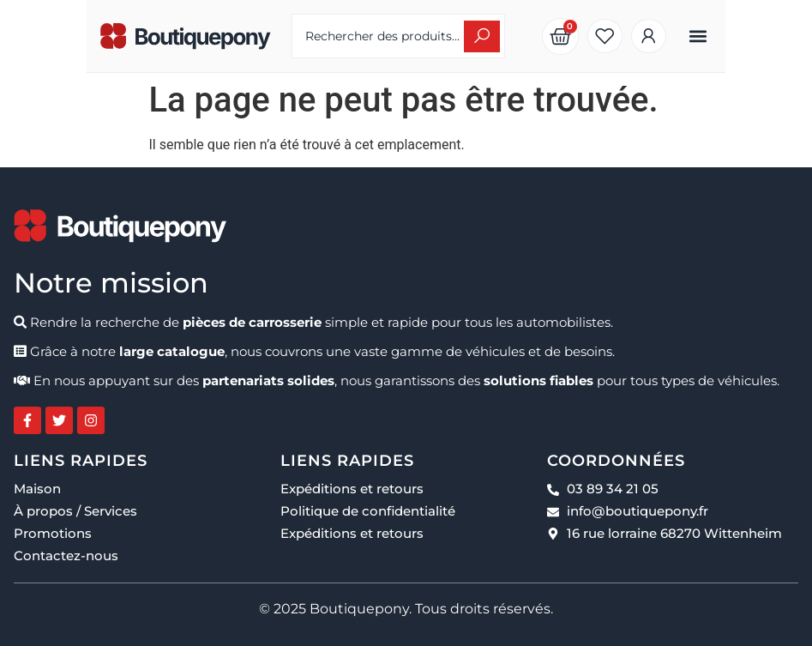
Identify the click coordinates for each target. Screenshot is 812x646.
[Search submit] (510, 36)
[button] (784, 36)
